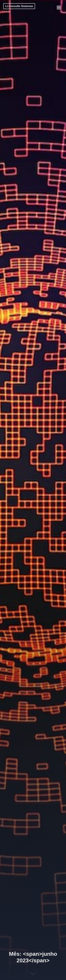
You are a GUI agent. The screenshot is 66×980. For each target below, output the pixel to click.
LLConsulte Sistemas (19, 6)
